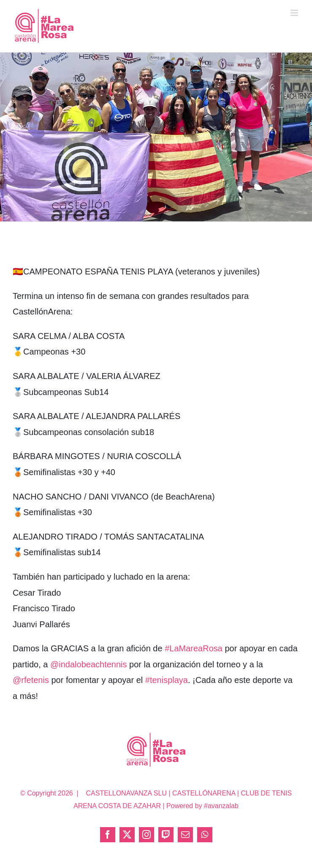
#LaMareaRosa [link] (194, 648)
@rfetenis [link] (31, 680)
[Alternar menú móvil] (295, 13)
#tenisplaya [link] (167, 680)
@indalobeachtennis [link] (89, 664)
